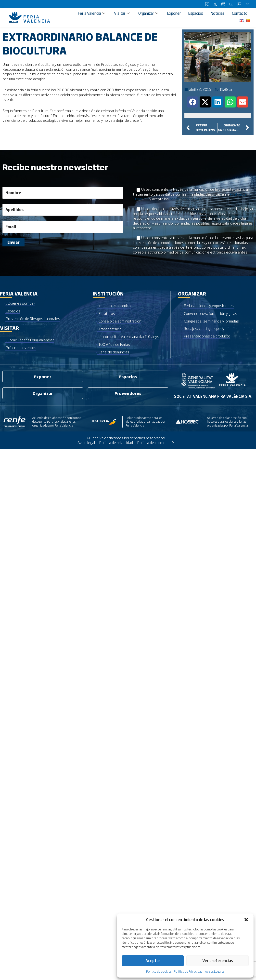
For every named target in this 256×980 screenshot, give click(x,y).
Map (175, 442)
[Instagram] (223, 4)
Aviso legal (86, 442)
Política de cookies (159, 971)
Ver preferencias (218, 960)
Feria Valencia (91, 13)
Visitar (122, 13)
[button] (246, 920)
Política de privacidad (116, 442)
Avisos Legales (215, 971)
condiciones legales (185, 199)
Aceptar (153, 960)
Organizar (148, 13)
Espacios (196, 13)
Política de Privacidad (188, 971)
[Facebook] (207, 4)
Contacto (240, 13)
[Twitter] (215, 4)
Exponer (174, 13)
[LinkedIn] (239, 4)
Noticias (218, 13)
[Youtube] (231, 4)
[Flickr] (247, 4)
